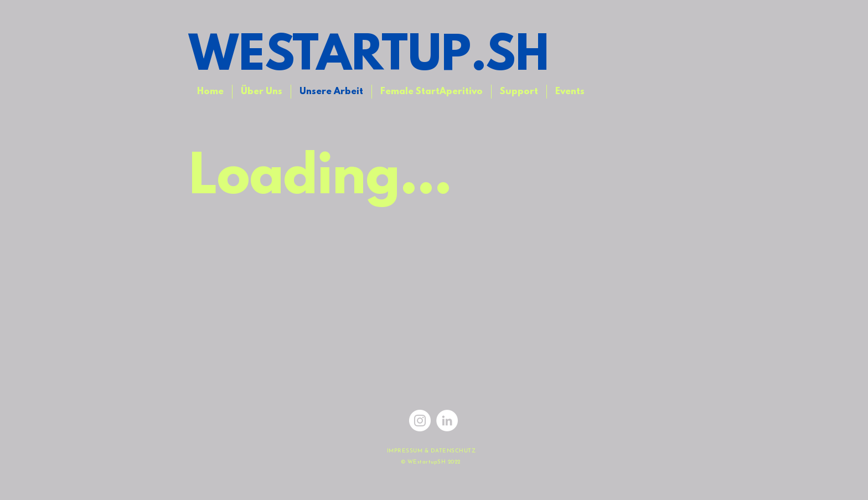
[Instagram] (420, 421)
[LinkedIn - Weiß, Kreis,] (447, 421)
